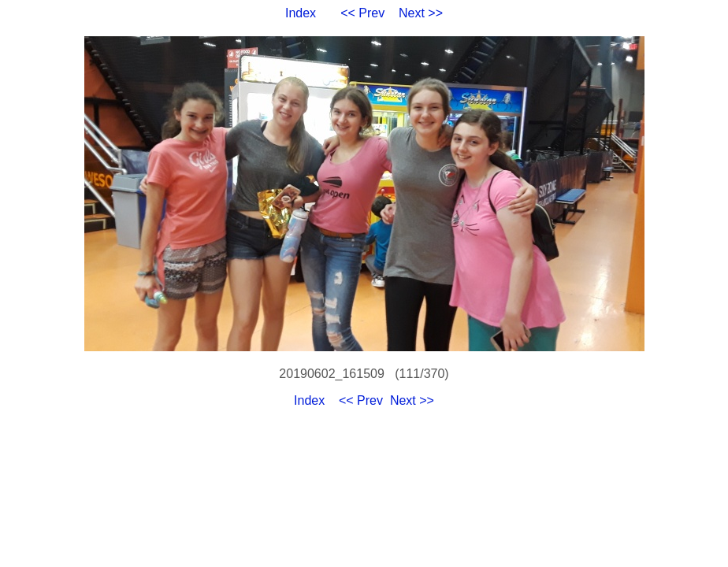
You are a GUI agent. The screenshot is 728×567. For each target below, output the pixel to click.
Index (301, 13)
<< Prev (362, 13)
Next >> (421, 13)
